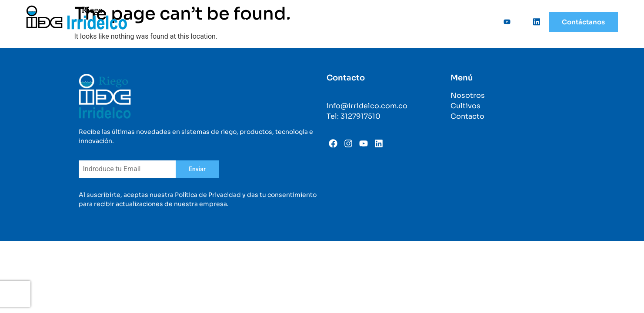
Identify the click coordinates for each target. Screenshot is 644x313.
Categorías (411, 22)
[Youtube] (504, 22)
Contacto (467, 116)
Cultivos (361, 22)
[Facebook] (489, 22)
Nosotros (259, 22)
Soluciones (311, 22)
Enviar (197, 169)
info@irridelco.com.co (367, 106)
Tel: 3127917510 (354, 116)
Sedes (457, 22)
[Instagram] (519, 22)
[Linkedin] (534, 22)
